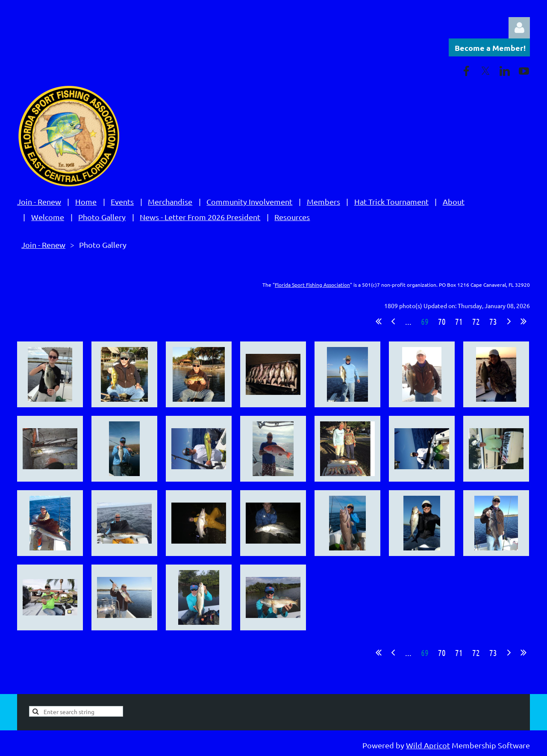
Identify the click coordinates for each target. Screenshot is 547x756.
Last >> (523, 321)
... (408, 321)
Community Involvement (249, 202)
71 (459, 321)
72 (476, 321)
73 (493, 321)
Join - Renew (39, 202)
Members (323, 202)
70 (442, 321)
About (454, 202)
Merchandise (170, 202)
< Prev (393, 321)
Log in (519, 28)
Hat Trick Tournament (391, 202)
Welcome (48, 217)
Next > (509, 321)
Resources (292, 217)
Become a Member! (490, 48)
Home (86, 202)
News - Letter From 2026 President (200, 217)
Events (122, 202)
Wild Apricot (428, 745)
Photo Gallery (102, 217)
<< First (379, 321)
